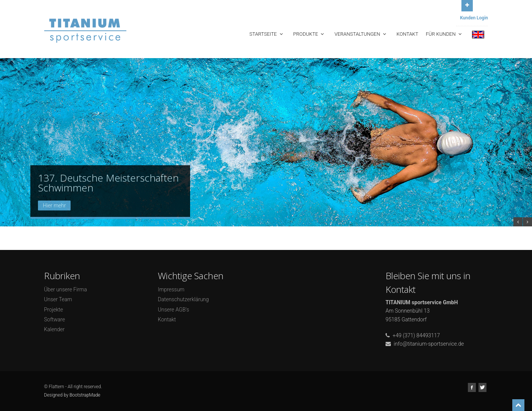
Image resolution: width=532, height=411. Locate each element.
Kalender (54, 329)
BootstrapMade (85, 395)
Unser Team (58, 299)
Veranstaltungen (361, 34)
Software (54, 319)
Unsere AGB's (173, 310)
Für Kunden (444, 34)
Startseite (267, 34)
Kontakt (407, 34)
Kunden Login (474, 18)
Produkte (309, 34)
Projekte (54, 310)
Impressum (171, 289)
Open (467, 5)
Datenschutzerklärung (183, 299)
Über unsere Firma (65, 289)
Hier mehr (54, 205)
